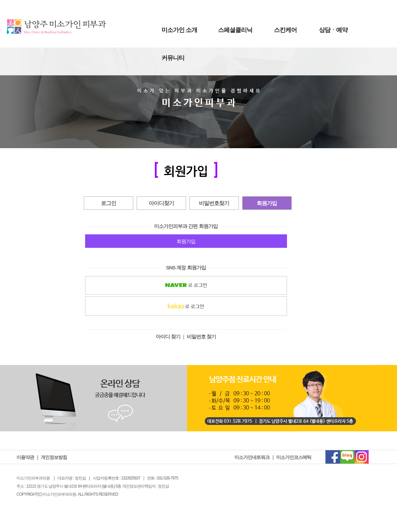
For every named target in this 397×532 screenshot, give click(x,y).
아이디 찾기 (168, 337)
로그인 (109, 203)
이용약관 (25, 457)
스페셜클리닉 (235, 30)
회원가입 (267, 203)
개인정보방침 (54, 457)
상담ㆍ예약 (333, 30)
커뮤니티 (173, 58)
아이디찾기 (161, 203)
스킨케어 (285, 30)
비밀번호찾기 (214, 203)
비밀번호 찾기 (201, 337)
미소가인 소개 (179, 30)
